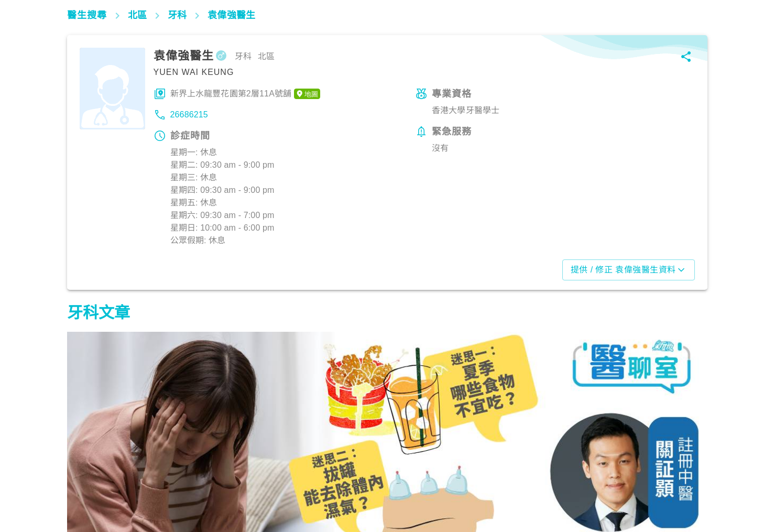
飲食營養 (88, 486)
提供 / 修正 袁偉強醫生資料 (629, 270)
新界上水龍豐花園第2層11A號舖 (245, 94)
